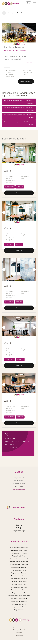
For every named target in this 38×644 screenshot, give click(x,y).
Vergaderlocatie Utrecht (19, 604)
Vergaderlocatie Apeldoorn (19, 567)
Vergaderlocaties (19, 610)
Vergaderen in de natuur (19, 553)
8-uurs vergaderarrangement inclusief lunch (19, 124)
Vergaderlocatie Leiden (19, 593)
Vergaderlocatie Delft (19, 570)
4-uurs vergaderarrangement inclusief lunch (19, 116)
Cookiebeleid (19, 635)
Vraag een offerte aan (26, 82)
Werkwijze (19, 528)
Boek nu (19, 193)
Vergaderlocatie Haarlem (19, 590)
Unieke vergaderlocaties (19, 550)
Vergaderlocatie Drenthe (19, 576)
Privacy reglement (19, 630)
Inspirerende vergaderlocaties (19, 548)
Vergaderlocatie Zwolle (19, 607)
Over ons (19, 525)
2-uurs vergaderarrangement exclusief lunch (19, 102)
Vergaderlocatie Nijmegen (19, 598)
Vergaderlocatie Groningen (19, 587)
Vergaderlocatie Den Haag (19, 573)
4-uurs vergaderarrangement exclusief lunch (19, 109)
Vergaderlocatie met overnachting (19, 596)
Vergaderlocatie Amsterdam (19, 565)
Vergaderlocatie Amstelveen (19, 562)
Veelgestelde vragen (19, 531)
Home (10, 13)
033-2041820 (11, 448)
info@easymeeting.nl (19, 489)
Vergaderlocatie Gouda (19, 584)
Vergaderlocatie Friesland (19, 581)
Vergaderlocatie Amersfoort (19, 559)
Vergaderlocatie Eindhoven (19, 579)
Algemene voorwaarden (19, 627)
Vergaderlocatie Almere (19, 556)
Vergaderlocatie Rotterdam (19, 601)
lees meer (30, 62)
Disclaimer (19, 633)
